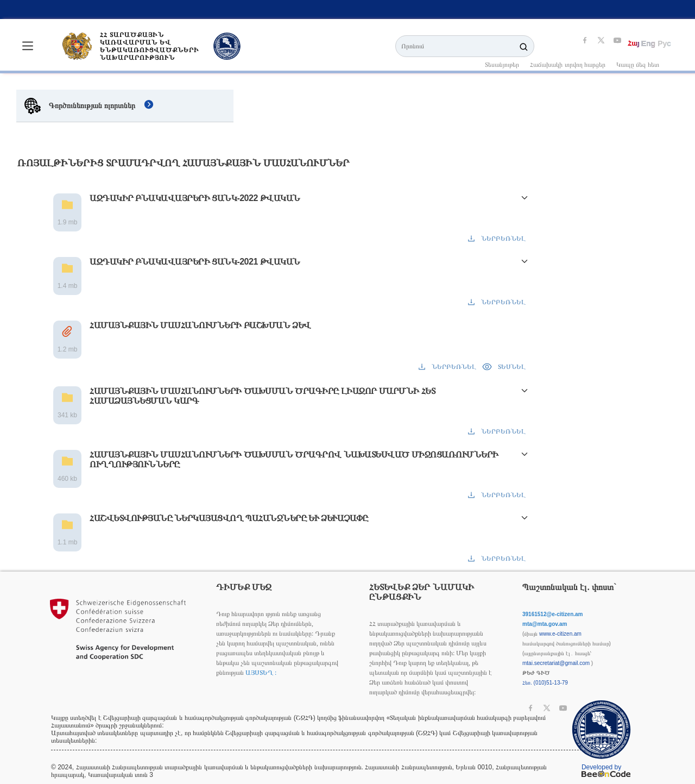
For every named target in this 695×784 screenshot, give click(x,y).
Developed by (606, 770)
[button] (347, 218)
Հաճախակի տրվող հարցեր (568, 65)
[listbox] (347, 10)
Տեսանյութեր (502, 65)
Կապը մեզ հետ (638, 65)
